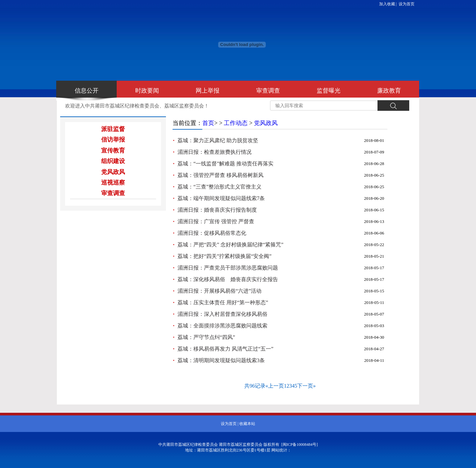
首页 (208, 123)
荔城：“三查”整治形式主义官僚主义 (219, 187)
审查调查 (268, 91)
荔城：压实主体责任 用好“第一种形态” (223, 302)
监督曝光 (329, 91)
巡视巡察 (113, 183)
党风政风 (113, 172)
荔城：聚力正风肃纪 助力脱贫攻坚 (218, 140)
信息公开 (87, 91)
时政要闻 (147, 91)
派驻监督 (113, 129)
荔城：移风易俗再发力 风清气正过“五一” (225, 349)
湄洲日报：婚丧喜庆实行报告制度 (217, 210)
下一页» (306, 386)
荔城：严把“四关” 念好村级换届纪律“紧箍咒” (230, 245)
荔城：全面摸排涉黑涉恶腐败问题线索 (222, 326)
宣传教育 (113, 150)
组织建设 (113, 161)
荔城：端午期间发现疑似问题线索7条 (221, 198)
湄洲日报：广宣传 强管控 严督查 (216, 221)
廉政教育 (389, 91)
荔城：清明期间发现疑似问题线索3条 (221, 360)
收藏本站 (247, 424)
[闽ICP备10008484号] (300, 445)
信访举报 (113, 140)
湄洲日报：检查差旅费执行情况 (215, 152)
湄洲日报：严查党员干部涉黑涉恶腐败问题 (228, 268)
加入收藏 (387, 4)
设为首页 (407, 4)
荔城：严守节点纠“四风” (206, 337)
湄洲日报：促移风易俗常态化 (212, 233)
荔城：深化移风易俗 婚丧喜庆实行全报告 (228, 279)
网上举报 (208, 91)
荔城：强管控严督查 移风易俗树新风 (220, 175)
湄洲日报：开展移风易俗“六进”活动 (219, 291)
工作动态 (236, 123)
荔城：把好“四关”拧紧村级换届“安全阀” (224, 256)
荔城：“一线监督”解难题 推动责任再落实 (225, 164)
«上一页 (275, 386)
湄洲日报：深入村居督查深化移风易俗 (222, 314)
